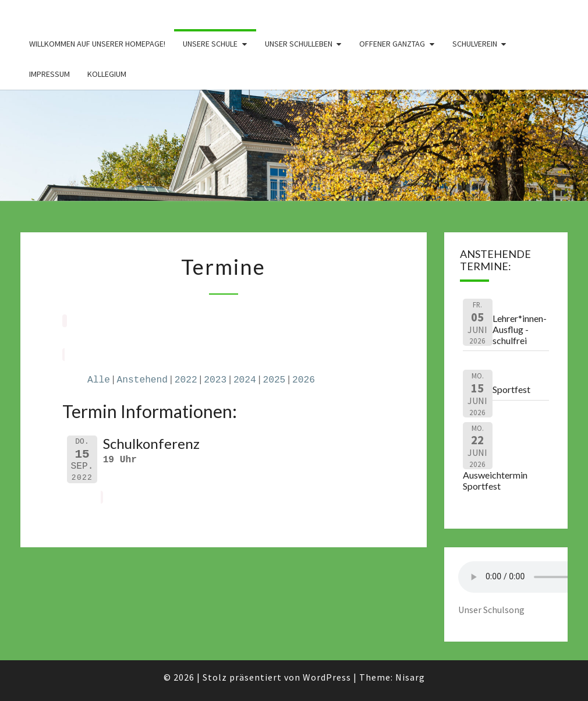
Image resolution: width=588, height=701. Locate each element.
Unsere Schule (210, 44)
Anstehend (142, 380)
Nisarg (410, 677)
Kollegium (107, 74)
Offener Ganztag (392, 44)
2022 (186, 380)
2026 (304, 380)
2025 (274, 380)
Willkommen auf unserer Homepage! (97, 44)
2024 (245, 380)
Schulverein (475, 44)
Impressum (49, 74)
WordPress (327, 677)
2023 (215, 380)
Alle (99, 380)
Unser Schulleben (299, 44)
